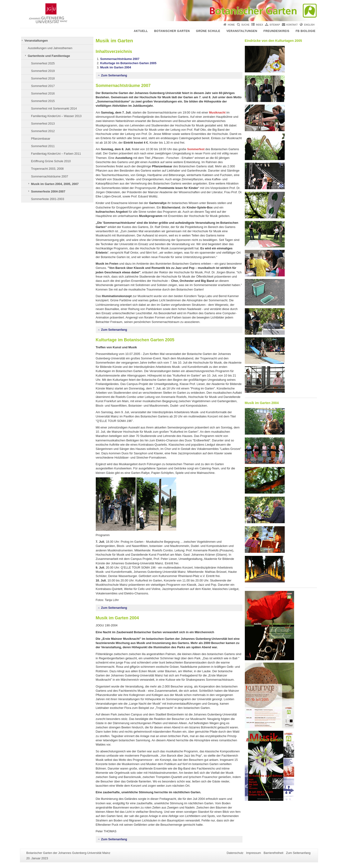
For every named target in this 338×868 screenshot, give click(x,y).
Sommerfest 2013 (43, 124)
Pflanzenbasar (41, 139)
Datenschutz (235, 853)
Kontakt (292, 25)
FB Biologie (305, 31)
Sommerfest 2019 (43, 71)
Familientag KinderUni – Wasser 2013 (56, 116)
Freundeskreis (276, 31)
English (309, 25)
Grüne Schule (208, 31)
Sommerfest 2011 (43, 146)
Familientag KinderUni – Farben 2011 (56, 154)
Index (259, 25)
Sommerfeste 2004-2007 (48, 191)
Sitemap (275, 25)
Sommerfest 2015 (43, 101)
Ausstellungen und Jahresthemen (50, 48)
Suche (245, 25)
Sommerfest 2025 (43, 63)
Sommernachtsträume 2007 (50, 176)
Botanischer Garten (172, 31)
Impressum (253, 853)
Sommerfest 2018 (43, 78)
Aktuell (141, 31)
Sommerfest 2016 (43, 93)
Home (231, 25)
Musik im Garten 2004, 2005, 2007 (55, 184)
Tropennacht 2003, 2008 (47, 169)
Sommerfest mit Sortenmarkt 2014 (54, 108)
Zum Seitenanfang (114, 75)
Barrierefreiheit (273, 853)
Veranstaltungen (242, 31)
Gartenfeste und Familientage (49, 56)
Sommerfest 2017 (43, 86)
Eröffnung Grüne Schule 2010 (51, 161)
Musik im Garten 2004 (116, 67)
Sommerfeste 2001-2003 (48, 199)
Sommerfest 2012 (43, 131)
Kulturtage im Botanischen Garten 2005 (128, 63)
